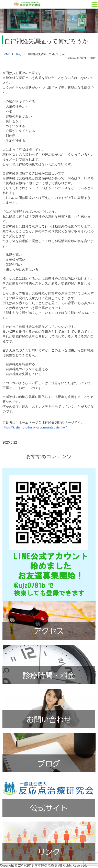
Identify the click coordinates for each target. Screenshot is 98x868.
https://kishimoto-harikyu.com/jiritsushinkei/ (35, 427)
